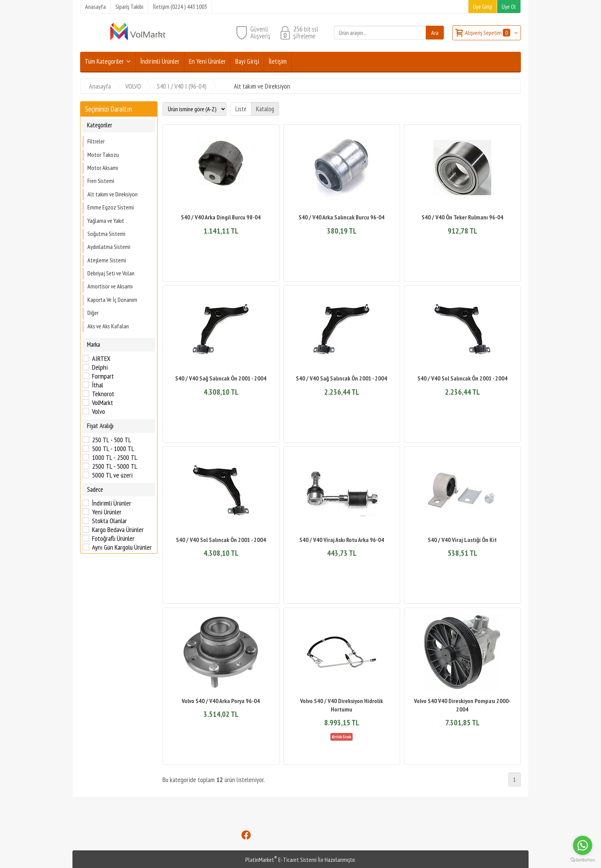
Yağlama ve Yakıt (106, 221)
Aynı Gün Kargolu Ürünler (122, 547)
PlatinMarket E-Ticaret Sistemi (281, 860)
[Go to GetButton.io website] (583, 860)
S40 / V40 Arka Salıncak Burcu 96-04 (342, 217)
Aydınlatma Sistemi (109, 247)
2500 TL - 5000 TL (115, 466)
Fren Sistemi (101, 181)
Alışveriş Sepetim (488, 33)
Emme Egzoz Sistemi (111, 207)
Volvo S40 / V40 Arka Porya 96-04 (221, 701)
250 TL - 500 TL (112, 440)
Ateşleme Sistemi (107, 260)
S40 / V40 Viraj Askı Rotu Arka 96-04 (342, 540)
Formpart (103, 376)
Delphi (100, 367)
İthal (98, 385)
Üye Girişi (483, 7)
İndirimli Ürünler (112, 503)
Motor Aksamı (103, 168)
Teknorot (103, 394)
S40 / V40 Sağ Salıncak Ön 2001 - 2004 (221, 378)
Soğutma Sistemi (106, 234)
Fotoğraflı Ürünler (113, 539)
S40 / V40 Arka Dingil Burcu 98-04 (221, 217)
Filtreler (96, 141)
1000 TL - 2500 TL (115, 458)
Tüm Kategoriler (104, 61)
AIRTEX (101, 359)
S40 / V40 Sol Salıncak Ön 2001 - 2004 (462, 378)
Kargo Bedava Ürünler (118, 530)
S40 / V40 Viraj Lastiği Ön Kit (462, 540)
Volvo (99, 412)
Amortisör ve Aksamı (110, 286)
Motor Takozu (103, 155)
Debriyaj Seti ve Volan (111, 273)
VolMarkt (103, 403)
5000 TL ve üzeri (112, 475)
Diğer (93, 313)
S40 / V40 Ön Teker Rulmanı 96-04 (462, 217)
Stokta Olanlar (109, 521)
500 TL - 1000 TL (113, 449)
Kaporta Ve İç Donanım (112, 300)
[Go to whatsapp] (583, 845)
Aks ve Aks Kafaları (108, 326)
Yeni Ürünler (107, 512)
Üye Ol (509, 7)
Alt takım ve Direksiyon (112, 194)
